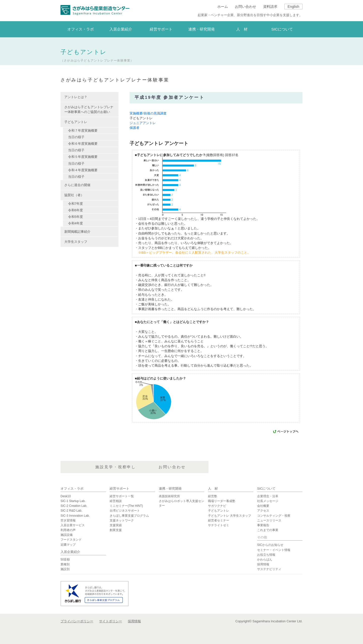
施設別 (65, 569)
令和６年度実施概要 (83, 144)
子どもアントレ (219, 511)
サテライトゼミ (219, 525)
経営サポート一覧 (122, 496)
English (293, 7)
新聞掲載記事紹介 (77, 232)
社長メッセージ (268, 501)
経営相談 (116, 501)
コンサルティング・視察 (274, 516)
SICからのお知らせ (270, 545)
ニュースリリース (269, 520)
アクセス (263, 511)
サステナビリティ (269, 569)
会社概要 (263, 506)
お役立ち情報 (266, 555)
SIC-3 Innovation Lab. (75, 516)
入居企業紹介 (70, 552)
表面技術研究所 (169, 496)
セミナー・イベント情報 (274, 550)
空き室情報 (68, 520)
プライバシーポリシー (77, 621)
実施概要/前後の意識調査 (148, 113)
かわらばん (265, 560)
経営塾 (213, 496)
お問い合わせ (246, 7)
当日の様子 (76, 137)
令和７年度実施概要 (83, 130)
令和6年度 (75, 210)
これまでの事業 (268, 530)
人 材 (213, 489)
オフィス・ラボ (72, 489)
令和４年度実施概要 (83, 170)
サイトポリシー (111, 621)
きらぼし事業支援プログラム (129, 516)
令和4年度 (75, 223)
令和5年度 (75, 217)
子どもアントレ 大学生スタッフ (230, 516)
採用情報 (263, 564)
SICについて (266, 489)
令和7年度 (75, 204)
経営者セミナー (219, 520)
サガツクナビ (217, 506)
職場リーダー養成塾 (222, 501)
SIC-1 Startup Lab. (73, 501)
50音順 (65, 560)
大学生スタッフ (76, 242)
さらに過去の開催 (77, 185)
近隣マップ (68, 545)
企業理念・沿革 (268, 496)
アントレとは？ (76, 97)
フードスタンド (71, 540)
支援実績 (116, 525)
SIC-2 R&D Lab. (71, 511)
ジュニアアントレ (143, 123)
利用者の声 (68, 530)
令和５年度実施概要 (83, 157)
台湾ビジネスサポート (125, 511)
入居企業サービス (73, 525)
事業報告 (263, 525)
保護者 (134, 128)
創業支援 (116, 530)
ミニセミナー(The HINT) (126, 506)
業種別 (65, 564)
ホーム (223, 7)
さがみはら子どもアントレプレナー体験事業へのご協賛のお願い (89, 109)
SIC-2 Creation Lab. (74, 506)
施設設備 (67, 535)
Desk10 (66, 496)
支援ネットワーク (122, 520)
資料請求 (270, 7)
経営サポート (119, 489)
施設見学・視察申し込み (181, 468)
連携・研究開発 (170, 489)
